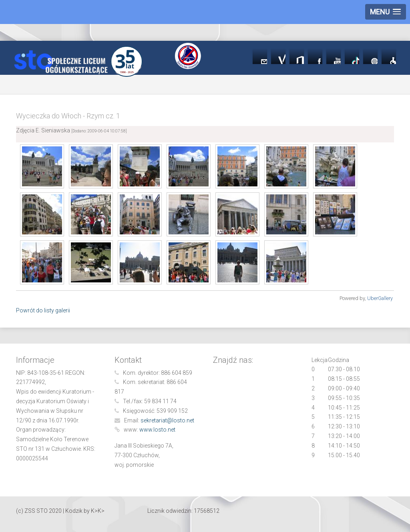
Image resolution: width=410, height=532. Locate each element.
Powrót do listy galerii (43, 310)
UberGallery (380, 298)
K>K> (98, 511)
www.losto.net (157, 430)
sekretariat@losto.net (167, 420)
